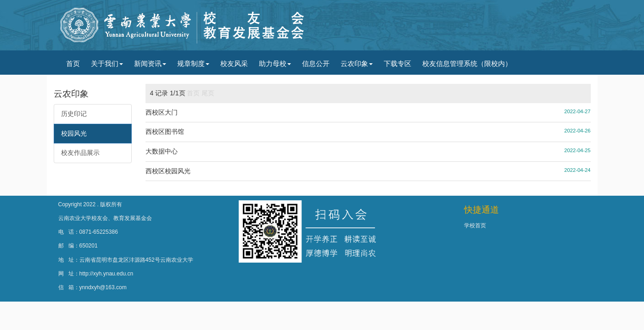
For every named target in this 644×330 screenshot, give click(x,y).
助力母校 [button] (275, 63)
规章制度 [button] (193, 63)
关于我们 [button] (107, 63)
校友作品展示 (80, 153)
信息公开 (316, 63)
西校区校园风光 (168, 171)
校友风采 (234, 63)
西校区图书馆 (165, 132)
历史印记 (74, 114)
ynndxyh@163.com (103, 287)
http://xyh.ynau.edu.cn (106, 274)
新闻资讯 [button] (150, 63)
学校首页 (475, 225)
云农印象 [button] (357, 63)
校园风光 (74, 133)
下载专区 (398, 63)
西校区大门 (162, 112)
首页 (73, 63)
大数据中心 (162, 151)
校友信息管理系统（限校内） (467, 63)
